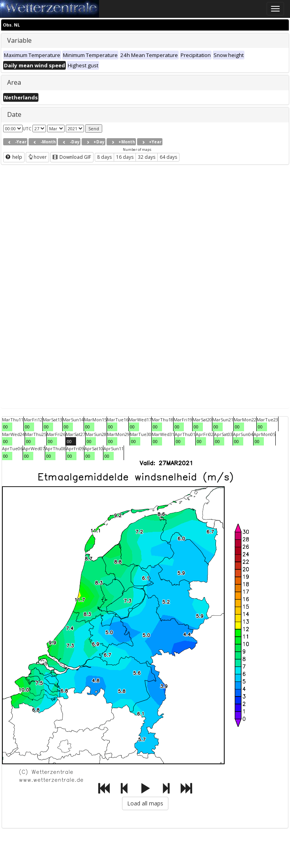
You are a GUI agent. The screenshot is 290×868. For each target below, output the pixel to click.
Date (14, 114)
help (14, 157)
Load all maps (145, 803)
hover (37, 157)
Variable (19, 40)
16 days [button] (125, 157)
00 (6, 427)
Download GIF (72, 157)
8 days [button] (104, 157)
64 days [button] (168, 157)
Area (14, 82)
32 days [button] (147, 157)
